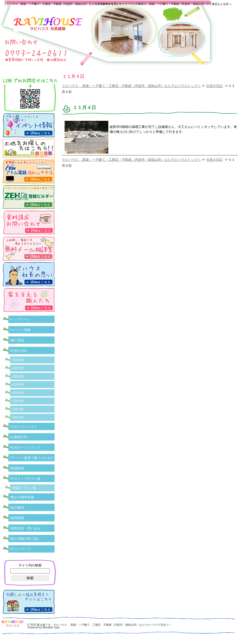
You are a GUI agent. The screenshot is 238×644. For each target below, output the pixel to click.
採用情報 (18, 518)
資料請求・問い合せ (26, 528)
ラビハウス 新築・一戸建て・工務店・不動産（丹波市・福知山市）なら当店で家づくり (59, 4)
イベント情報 (21, 330)
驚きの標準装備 (22, 497)
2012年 (18, 409)
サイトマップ (21, 549)
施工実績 (18, 340)
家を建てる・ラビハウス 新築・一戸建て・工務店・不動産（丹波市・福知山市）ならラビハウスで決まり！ (104, 625)
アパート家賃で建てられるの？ (34, 458)
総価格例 (18, 468)
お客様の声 (19, 437)
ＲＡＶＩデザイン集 (26, 479)
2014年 (18, 393)
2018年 (18, 360)
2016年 (18, 376)
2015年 (18, 385)
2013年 (18, 401)
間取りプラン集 (25, 488)
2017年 (18, 368)
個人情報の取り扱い (26, 539)
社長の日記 (214, 86)
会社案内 (18, 508)
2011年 (18, 417)
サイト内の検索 (30, 565)
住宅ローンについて (26, 447)
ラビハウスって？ (24, 427)
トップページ (21, 320)
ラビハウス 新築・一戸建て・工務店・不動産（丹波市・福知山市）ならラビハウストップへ (131, 86)
